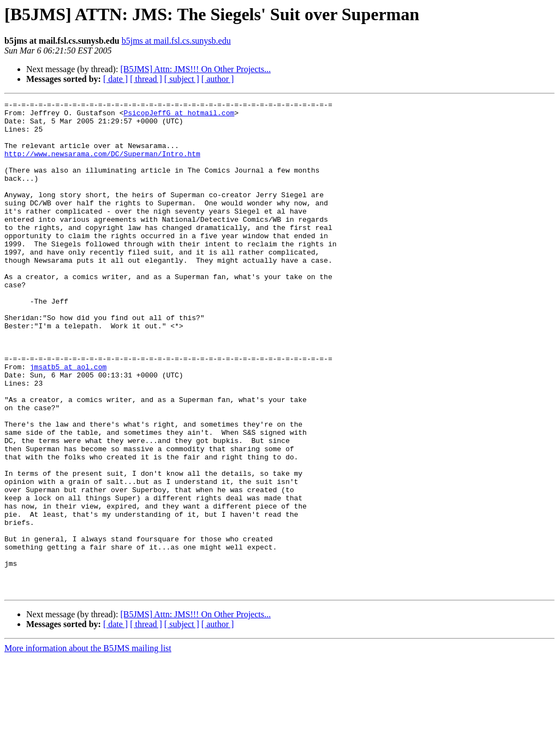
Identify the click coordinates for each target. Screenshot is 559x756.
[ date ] (115, 79)
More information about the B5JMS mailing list (88, 746)
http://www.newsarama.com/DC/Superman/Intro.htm (102, 165)
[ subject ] (182, 79)
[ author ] (218, 79)
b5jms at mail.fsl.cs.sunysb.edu (176, 41)
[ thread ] (146, 79)
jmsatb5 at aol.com (68, 421)
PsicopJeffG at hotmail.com (179, 116)
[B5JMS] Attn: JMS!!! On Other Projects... (195, 69)
